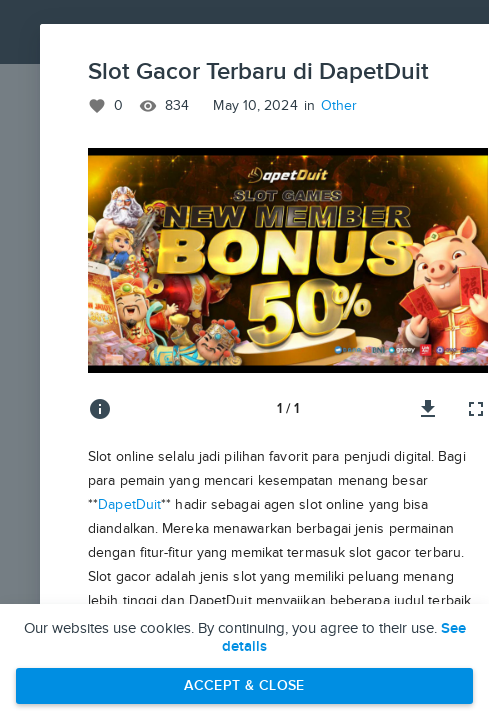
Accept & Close (244, 685)
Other (339, 106)
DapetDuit (129, 505)
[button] (288, 260)
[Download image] (428, 409)
